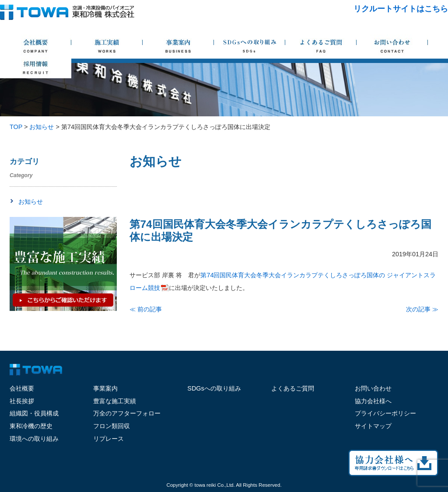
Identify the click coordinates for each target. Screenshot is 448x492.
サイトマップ (373, 426)
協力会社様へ (373, 401)
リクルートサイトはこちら (401, 9)
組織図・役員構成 (34, 413)
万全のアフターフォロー (127, 413)
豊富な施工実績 (115, 401)
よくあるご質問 (293, 388)
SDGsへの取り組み (214, 388)
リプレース (108, 439)
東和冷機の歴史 (31, 426)
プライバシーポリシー (385, 413)
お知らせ (31, 202)
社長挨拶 (22, 401)
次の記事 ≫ (422, 309)
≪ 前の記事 (146, 309)
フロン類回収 (112, 426)
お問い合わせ (373, 388)
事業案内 (105, 388)
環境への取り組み (34, 439)
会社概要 (22, 388)
